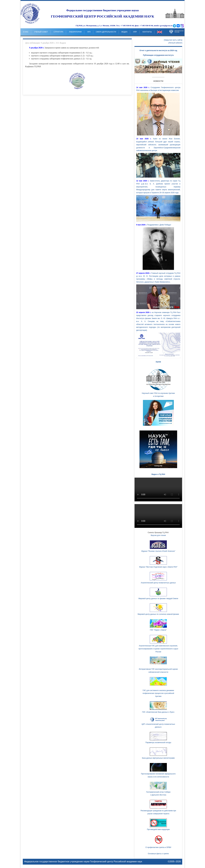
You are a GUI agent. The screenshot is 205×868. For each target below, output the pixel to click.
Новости (158, 81)
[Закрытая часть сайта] (173, 40)
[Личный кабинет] (175, 43)
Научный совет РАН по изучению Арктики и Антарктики (158, 382)
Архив (158, 362)
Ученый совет (41, 32)
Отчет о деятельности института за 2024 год (158, 51)
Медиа (124, 32)
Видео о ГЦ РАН (158, 474)
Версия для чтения (158, 535)
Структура (58, 32)
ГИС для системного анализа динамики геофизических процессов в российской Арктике (158, 693)
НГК (89, 32)
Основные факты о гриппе (158, 854)
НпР (135, 32)
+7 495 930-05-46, (128, 26)
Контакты (147, 32)
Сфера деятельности (106, 32)
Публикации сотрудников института (158, 55)
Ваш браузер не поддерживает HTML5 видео (158, 489)
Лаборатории (75, 32)
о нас (26, 32)
